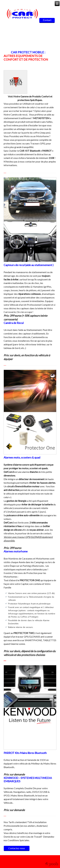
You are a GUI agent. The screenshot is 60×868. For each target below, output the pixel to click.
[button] (7, 198)
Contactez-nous (17, 848)
